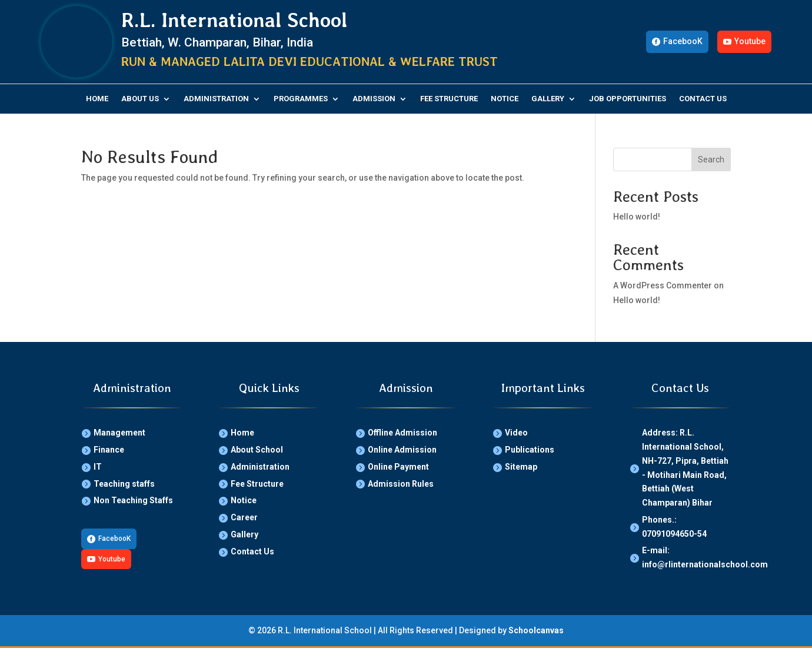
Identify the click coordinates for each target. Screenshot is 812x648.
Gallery (548, 99)
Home (97, 99)
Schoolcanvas (536, 630)
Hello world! (637, 217)
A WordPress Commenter (663, 285)
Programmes (301, 99)
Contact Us (703, 99)
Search (711, 159)
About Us (140, 99)
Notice (505, 99)
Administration (216, 99)
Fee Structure (449, 99)
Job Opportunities (628, 99)
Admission (374, 99)
